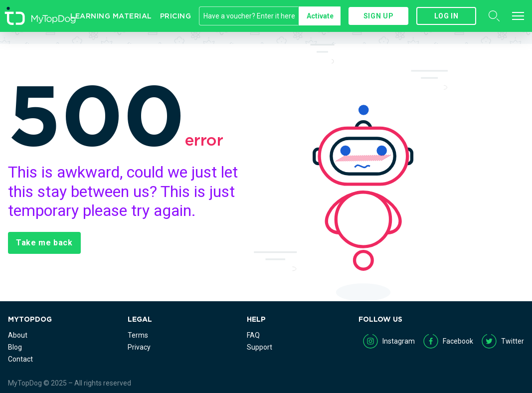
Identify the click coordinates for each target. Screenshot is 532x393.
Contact (20, 359)
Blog (15, 347)
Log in (446, 16)
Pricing (176, 16)
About (18, 335)
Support (260, 347)
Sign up (378, 16)
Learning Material (111, 16)
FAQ (253, 335)
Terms (138, 335)
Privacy (139, 347)
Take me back (44, 243)
